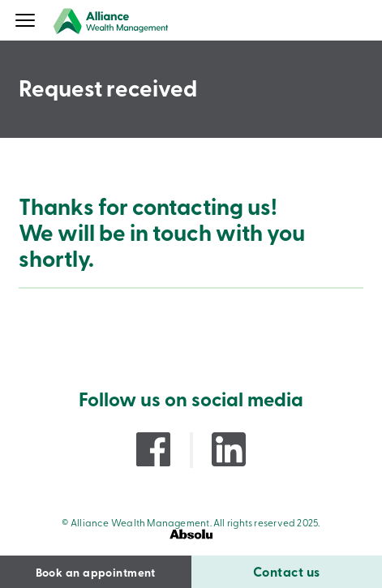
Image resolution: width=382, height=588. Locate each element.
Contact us (287, 571)
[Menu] (26, 22)
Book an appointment (96, 572)
